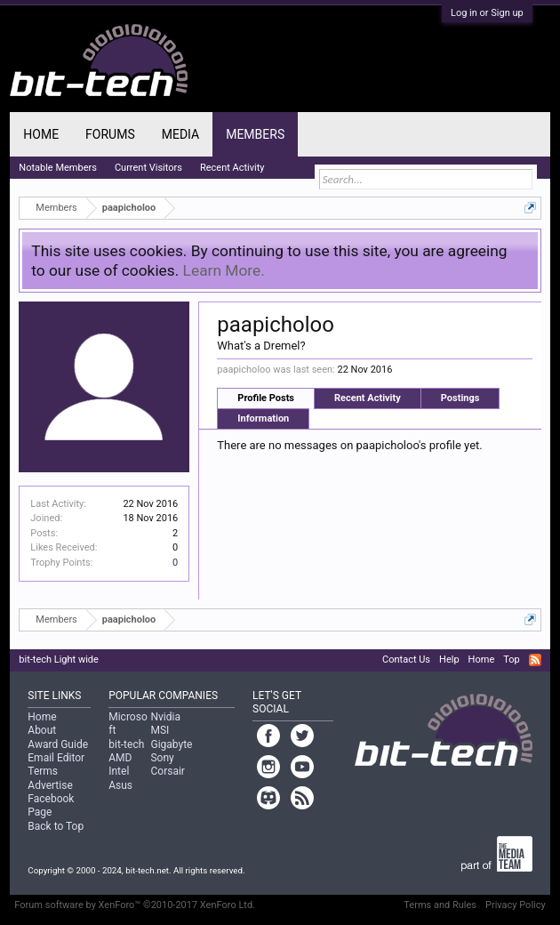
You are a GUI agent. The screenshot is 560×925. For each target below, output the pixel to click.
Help (449, 660)
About (42, 730)
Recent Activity (368, 398)
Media (180, 134)
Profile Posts (266, 398)
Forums (110, 134)
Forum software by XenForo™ (135, 905)
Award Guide (58, 744)
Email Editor (56, 758)
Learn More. (224, 270)
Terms (43, 771)
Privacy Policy (516, 905)
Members (255, 134)
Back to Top (56, 826)
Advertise (50, 785)
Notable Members (58, 168)
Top (511, 660)
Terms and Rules (440, 905)
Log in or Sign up (487, 13)
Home (41, 134)
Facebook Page (51, 805)
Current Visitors (148, 168)
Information (263, 418)
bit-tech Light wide (59, 660)
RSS (535, 660)
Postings (460, 398)
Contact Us (406, 660)
